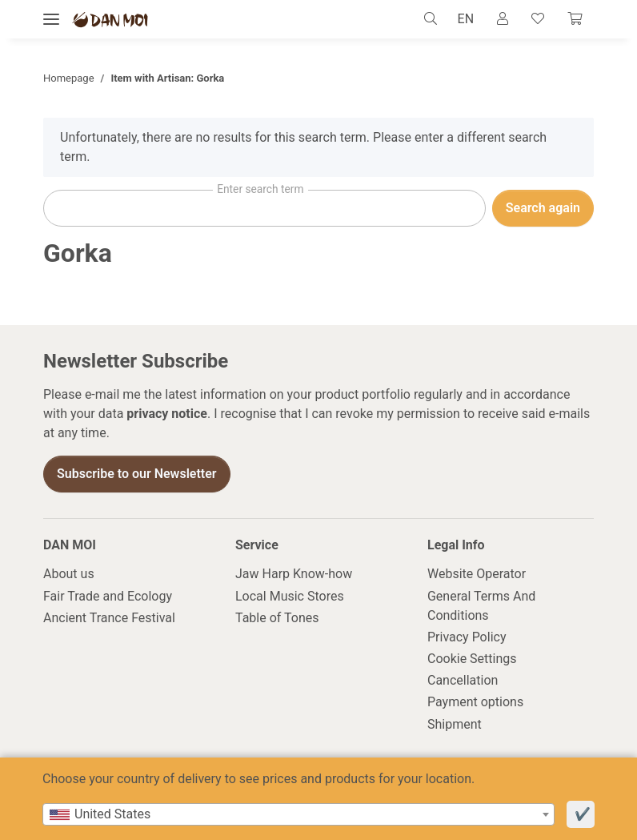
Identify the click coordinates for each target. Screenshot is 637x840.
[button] (425, 19)
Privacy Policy (467, 637)
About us (69, 575)
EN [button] (457, 19)
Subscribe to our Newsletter (137, 474)
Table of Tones (277, 618)
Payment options (475, 703)
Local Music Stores (290, 596)
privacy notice (167, 414)
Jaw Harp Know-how (294, 575)
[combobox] (298, 814)
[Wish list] (535, 19)
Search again (543, 209)
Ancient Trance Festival (109, 618)
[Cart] (574, 19)
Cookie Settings (472, 659)
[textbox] (298, 814)
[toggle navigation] (51, 20)
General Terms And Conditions (481, 606)
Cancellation (463, 681)
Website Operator (477, 575)
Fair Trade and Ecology (108, 596)
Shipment (455, 724)
